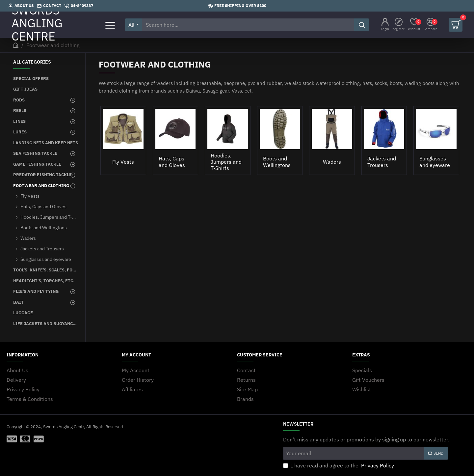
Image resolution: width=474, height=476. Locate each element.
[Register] (398, 25)
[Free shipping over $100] (237, 6)
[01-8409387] (79, 6)
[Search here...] (362, 25)
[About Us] (21, 6)
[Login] (385, 25)
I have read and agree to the (339, 465)
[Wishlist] (414, 25)
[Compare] (430, 25)
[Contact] (49, 6)
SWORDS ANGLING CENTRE (37, 25)
